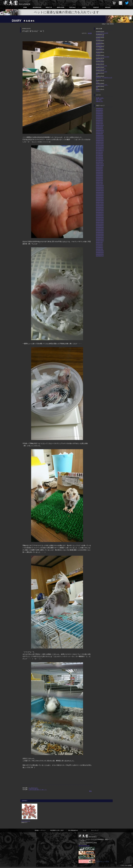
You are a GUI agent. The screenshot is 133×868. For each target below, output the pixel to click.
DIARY (84, 7)
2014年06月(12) (100, 212)
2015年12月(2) (100, 182)
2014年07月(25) (100, 211)
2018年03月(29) (100, 139)
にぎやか (98, 54)
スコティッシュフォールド (103, 57)
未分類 (90, 33)
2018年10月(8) (100, 127)
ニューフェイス (100, 63)
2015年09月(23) (100, 187)
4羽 (97, 75)
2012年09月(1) (100, 246)
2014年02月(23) (100, 219)
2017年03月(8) (100, 159)
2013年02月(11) (100, 237)
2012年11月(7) (100, 242)
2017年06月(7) (100, 154)
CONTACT (96, 7)
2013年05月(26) (100, 232)
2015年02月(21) (100, 199)
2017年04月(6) (100, 157)
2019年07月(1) (100, 112)
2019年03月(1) (100, 119)
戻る (90, 791)
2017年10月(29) (100, 147)
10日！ (98, 82)
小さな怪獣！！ (100, 48)
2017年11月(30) (100, 145)
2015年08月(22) (100, 189)
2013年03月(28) (100, 236)
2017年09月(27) (100, 149)
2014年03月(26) (100, 217)
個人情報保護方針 (73, 832)
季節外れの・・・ (100, 45)
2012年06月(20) (100, 251)
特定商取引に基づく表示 (57, 832)
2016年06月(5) (100, 172)
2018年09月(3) (100, 129)
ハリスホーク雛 (100, 36)
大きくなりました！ (101, 69)
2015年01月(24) (100, 201)
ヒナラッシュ (99, 51)
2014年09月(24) (100, 207)
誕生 (97, 88)
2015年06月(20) (100, 192)
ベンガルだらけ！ (33, 788)
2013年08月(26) (100, 227)
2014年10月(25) (100, 206)
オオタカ (98, 39)
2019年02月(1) (100, 120)
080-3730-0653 (83, 845)
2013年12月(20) (100, 222)
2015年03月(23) (100, 197)
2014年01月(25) (100, 221)
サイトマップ (95, 832)
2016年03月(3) (100, 177)
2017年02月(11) (100, 160)
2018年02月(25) (100, 140)
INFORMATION (37, 7)
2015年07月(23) (100, 190)
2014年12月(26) (100, 202)
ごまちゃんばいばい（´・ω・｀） (38, 789)
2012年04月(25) (100, 254)
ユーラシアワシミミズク (102, 33)
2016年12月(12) (100, 164)
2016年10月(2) (100, 167)
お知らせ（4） (100, 101)
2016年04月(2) (100, 175)
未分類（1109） (100, 98)
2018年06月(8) (100, 134)
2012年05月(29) (100, 252)
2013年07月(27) (100, 229)
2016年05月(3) (100, 174)
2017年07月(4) (100, 152)
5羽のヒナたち (100, 60)
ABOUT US (49, 7)
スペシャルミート (26, 822)
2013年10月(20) (100, 224)
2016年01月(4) (100, 180)
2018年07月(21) (100, 132)
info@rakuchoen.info (84, 847)
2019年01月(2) (100, 122)
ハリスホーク (99, 42)
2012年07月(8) (100, 249)
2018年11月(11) (100, 125)
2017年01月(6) (100, 162)
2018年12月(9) (100, 124)
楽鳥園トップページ (40, 832)
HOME (25, 7)
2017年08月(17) (100, 150)
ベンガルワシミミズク (102, 66)
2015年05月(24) (100, 194)
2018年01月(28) (100, 142)
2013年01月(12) (100, 239)
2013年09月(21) (100, 226)
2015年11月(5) (100, 184)
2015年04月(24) (100, 196)
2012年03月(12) (100, 256)
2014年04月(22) (100, 216)
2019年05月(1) (100, 115)
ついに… (98, 91)
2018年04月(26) (100, 137)
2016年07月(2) (100, 170)
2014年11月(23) (100, 204)
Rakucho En (99, 863)
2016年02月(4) (100, 179)
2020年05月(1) (100, 108)
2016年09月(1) (100, 169)
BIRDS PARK (61, 7)
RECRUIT (108, 7)
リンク (85, 832)
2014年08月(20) (100, 209)
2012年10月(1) (100, 244)
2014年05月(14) (100, 214)
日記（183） (99, 100)
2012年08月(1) (100, 247)
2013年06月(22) (100, 231)
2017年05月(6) (100, 155)
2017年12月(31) (100, 144)
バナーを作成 (106, 863)
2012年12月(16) (100, 241)
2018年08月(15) (100, 130)
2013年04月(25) (100, 234)
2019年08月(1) (100, 110)
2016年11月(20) (100, 165)
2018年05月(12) (100, 135)
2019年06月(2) (100, 114)
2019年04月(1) (100, 117)
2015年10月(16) (100, 185)
